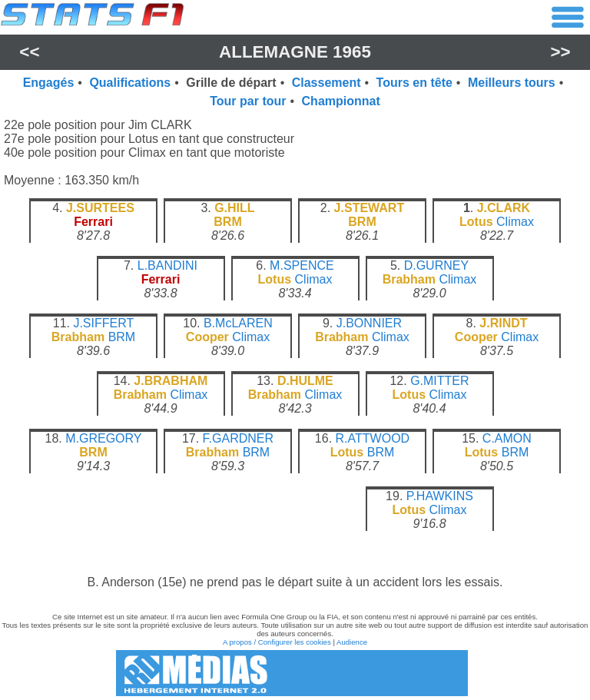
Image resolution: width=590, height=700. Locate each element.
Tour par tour (248, 101)
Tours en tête (414, 83)
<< (29, 52)
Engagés (49, 83)
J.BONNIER (369, 323)
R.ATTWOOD (373, 438)
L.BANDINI (167, 265)
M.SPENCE (302, 265)
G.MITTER (439, 381)
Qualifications (130, 83)
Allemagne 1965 (295, 52)
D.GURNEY (436, 265)
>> (561, 52)
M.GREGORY (103, 438)
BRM (122, 337)
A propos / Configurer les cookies (277, 642)
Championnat (341, 101)
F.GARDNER (238, 438)
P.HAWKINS (440, 496)
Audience (352, 642)
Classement (326, 83)
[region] (295, 378)
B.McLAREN (238, 323)
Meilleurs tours (512, 83)
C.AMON (507, 438)
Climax (515, 222)
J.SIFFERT (103, 323)
